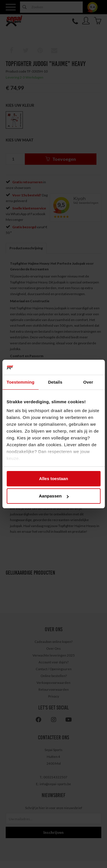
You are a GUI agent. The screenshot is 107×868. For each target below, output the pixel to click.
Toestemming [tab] (21, 382)
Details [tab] (55, 382)
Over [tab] (88, 382)
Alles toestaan (54, 479)
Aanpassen (54, 496)
